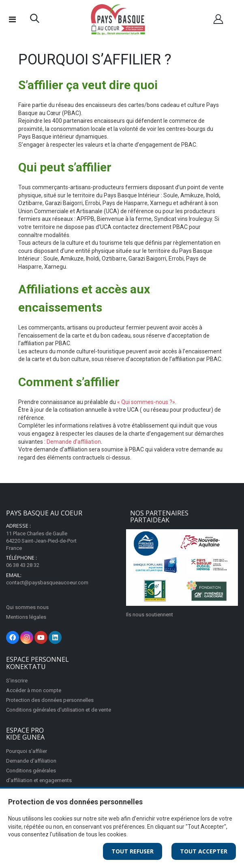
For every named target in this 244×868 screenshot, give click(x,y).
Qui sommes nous (27, 607)
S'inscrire (17, 681)
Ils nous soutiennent (150, 615)
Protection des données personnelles (50, 700)
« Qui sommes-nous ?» (146, 402)
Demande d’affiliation (74, 442)
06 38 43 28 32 (23, 565)
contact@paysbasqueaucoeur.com (47, 583)
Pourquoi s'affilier (27, 751)
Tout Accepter (204, 851)
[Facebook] (13, 637)
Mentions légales (26, 617)
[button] (35, 20)
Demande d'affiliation (31, 761)
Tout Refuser (133, 851)
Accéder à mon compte (34, 690)
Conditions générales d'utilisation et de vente (59, 710)
